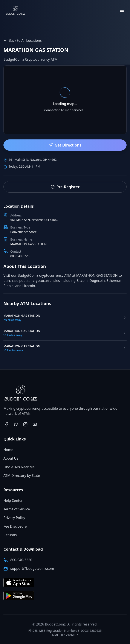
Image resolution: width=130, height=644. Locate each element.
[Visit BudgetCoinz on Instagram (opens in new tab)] (25, 424)
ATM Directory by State (22, 476)
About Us (11, 458)
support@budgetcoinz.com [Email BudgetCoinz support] (32, 568)
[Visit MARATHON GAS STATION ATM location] (65, 318)
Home (8, 450)
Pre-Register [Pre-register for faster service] (65, 187)
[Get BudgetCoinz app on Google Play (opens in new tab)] (19, 596)
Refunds (10, 535)
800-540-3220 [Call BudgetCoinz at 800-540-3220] (21, 560)
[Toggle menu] (122, 10)
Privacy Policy (14, 518)
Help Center (13, 500)
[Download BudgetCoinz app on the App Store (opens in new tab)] (19, 583)
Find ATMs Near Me (19, 467)
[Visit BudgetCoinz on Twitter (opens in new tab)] (16, 424)
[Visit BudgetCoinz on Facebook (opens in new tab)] (6, 424)
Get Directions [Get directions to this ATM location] (65, 145)
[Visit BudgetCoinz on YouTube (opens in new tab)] (35, 424)
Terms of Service (17, 509)
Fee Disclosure (15, 526)
